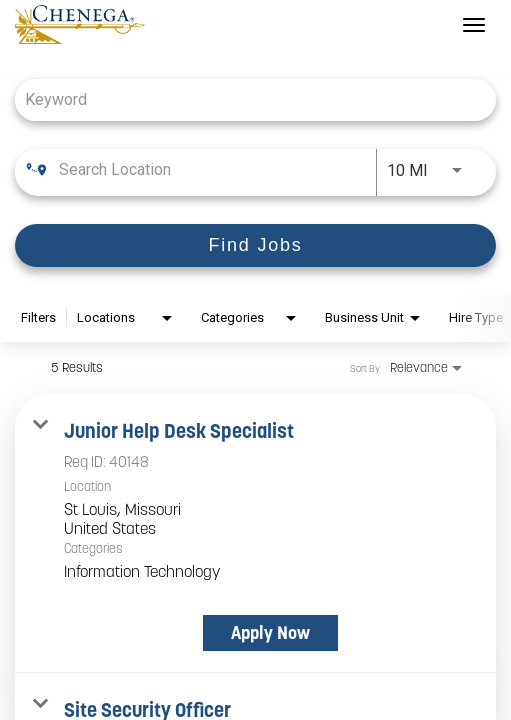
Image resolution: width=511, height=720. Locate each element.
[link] (255, 533)
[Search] (255, 245)
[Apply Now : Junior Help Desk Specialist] (270, 633)
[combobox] (245, 99)
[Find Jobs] (255, 245)
